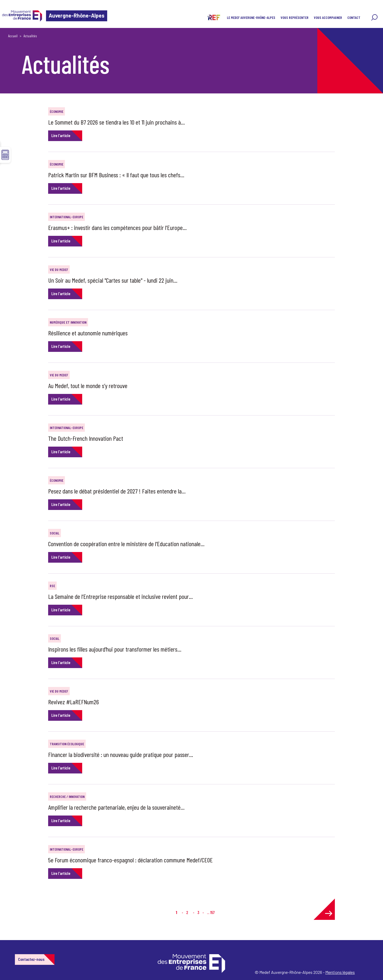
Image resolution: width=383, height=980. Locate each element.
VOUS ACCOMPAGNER (328, 17)
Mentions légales (340, 972)
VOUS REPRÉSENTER (295, 17)
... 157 (211, 912)
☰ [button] (5, 155)
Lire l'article (61, 135)
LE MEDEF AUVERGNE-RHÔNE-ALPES (251, 17)
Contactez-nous (31, 959)
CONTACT (354, 17)
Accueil (13, 36)
